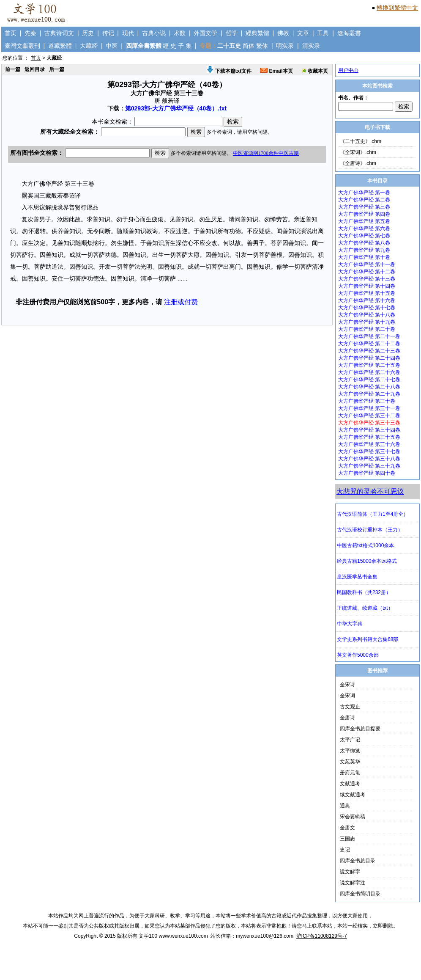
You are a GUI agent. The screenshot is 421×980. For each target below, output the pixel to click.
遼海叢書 (349, 33)
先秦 (30, 33)
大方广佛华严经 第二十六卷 (369, 372)
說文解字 (350, 872)
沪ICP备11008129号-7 (322, 936)
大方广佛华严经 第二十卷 (367, 329)
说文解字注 (353, 883)
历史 (88, 33)
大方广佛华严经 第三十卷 (367, 401)
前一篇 (13, 69)
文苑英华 (350, 762)
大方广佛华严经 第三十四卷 (369, 430)
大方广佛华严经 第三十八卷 (369, 459)
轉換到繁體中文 (397, 8)
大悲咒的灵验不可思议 (370, 491)
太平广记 (350, 740)
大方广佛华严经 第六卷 (364, 228)
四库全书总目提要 (360, 729)
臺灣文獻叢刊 (22, 46)
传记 (108, 33)
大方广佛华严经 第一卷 (364, 193)
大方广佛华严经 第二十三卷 (369, 351)
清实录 (311, 46)
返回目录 (35, 69)
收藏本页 (315, 71)
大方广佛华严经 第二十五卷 (369, 365)
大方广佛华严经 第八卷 (364, 243)
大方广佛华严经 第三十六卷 (369, 444)
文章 (303, 33)
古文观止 (350, 707)
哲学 (232, 33)
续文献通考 (353, 795)
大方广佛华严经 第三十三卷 (369, 423)
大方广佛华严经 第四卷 (364, 214)
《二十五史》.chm (361, 141)
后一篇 (57, 69)
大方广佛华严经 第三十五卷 (369, 437)
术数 (180, 33)
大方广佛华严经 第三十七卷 (369, 451)
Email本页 (276, 71)
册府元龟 (350, 773)
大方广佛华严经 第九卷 (364, 250)
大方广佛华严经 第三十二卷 (369, 416)
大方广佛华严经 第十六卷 (367, 300)
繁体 (262, 46)
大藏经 (89, 46)
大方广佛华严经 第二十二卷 (369, 344)
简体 (249, 46)
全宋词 (347, 696)
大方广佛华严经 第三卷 (364, 207)
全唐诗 (347, 718)
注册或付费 (181, 302)
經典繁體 (257, 33)
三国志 (347, 839)
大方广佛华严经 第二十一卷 (369, 336)
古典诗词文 (59, 33)
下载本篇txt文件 (229, 71)
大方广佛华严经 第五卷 (364, 221)
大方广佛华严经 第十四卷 (367, 286)
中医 (112, 46)
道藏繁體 (60, 46)
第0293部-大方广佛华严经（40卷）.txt (176, 108)
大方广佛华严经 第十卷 (364, 257)
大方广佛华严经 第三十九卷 (369, 466)
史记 (345, 850)
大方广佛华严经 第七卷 (364, 236)
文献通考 (350, 784)
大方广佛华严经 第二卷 (364, 200)
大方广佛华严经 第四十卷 (367, 473)
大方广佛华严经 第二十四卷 (369, 358)
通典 (345, 806)
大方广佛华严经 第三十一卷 (369, 408)
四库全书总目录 (358, 861)
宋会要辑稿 (353, 817)
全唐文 (347, 828)
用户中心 (348, 70)
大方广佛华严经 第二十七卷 (369, 380)
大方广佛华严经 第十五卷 (367, 293)
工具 (323, 33)
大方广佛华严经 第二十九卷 (369, 394)
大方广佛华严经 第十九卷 (367, 322)
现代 (128, 33)
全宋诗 (347, 685)
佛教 (283, 33)
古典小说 (154, 33)
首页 (11, 33)
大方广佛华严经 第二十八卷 (369, 387)
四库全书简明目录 (360, 894)
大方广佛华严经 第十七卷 (367, 308)
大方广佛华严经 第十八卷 (367, 315)
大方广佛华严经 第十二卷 (367, 272)
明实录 (285, 46)
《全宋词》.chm (358, 152)
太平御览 (350, 751)
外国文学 (205, 33)
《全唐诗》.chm (358, 163)
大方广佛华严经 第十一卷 (367, 264)
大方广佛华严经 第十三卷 (367, 279)
